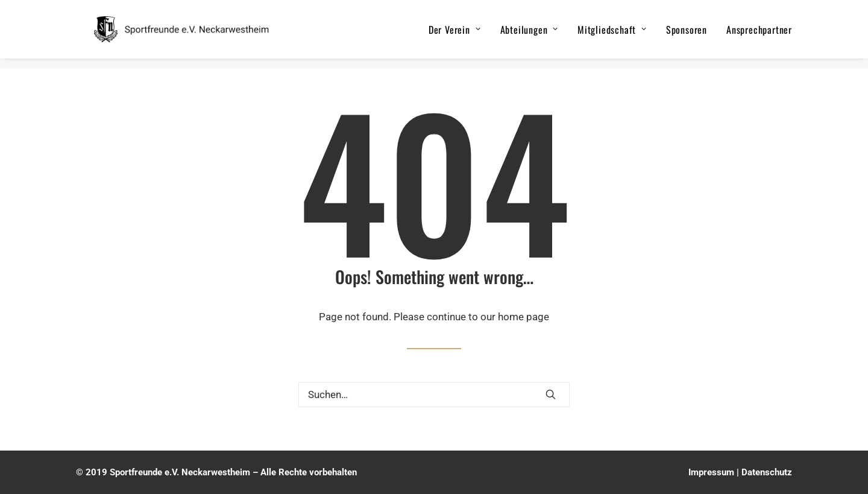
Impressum (711, 472)
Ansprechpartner (759, 34)
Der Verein (455, 34)
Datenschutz (767, 472)
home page (524, 317)
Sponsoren (687, 34)
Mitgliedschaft (612, 34)
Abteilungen (529, 34)
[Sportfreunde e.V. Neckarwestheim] (197, 34)
